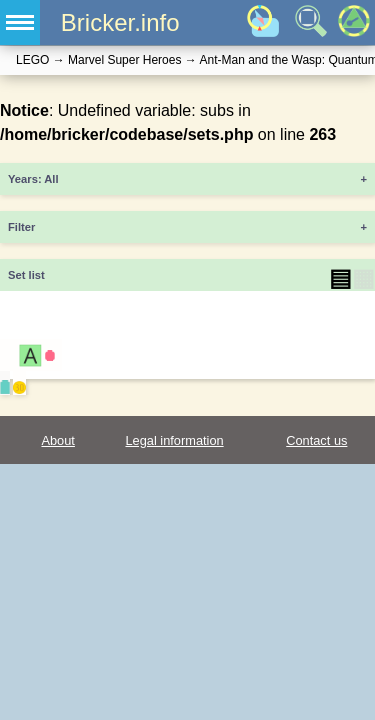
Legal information (174, 440)
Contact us (316, 440)
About (57, 440)
